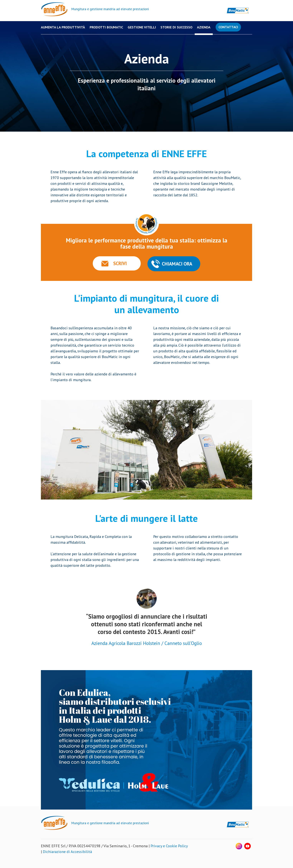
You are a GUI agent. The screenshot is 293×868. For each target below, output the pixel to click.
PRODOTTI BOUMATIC (106, 27)
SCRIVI (120, 263)
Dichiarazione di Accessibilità (67, 852)
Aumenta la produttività (63, 27)
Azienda (204, 27)
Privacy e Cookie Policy (169, 846)
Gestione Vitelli (142, 27)
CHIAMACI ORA (177, 264)
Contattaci (228, 27)
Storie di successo (176, 27)
